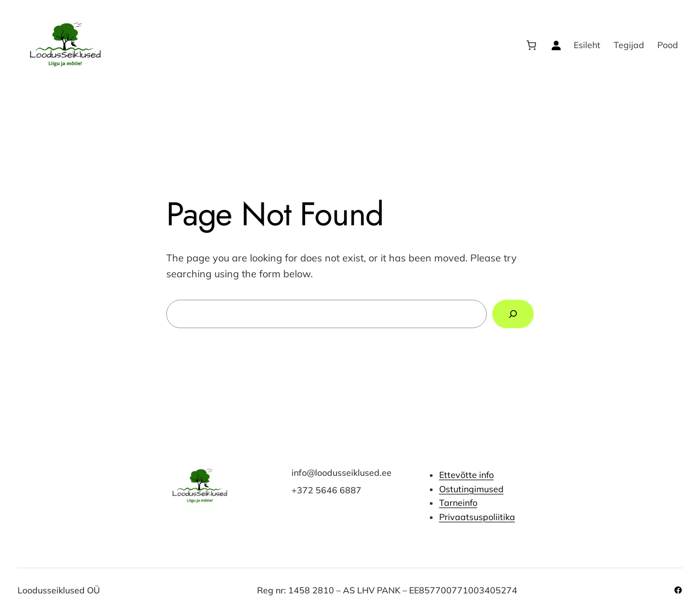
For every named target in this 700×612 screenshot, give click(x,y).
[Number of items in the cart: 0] (531, 45)
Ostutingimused (471, 488)
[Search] (513, 314)
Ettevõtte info (466, 475)
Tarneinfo (458, 503)
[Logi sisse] (556, 45)
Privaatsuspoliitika (477, 517)
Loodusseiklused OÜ (59, 590)
